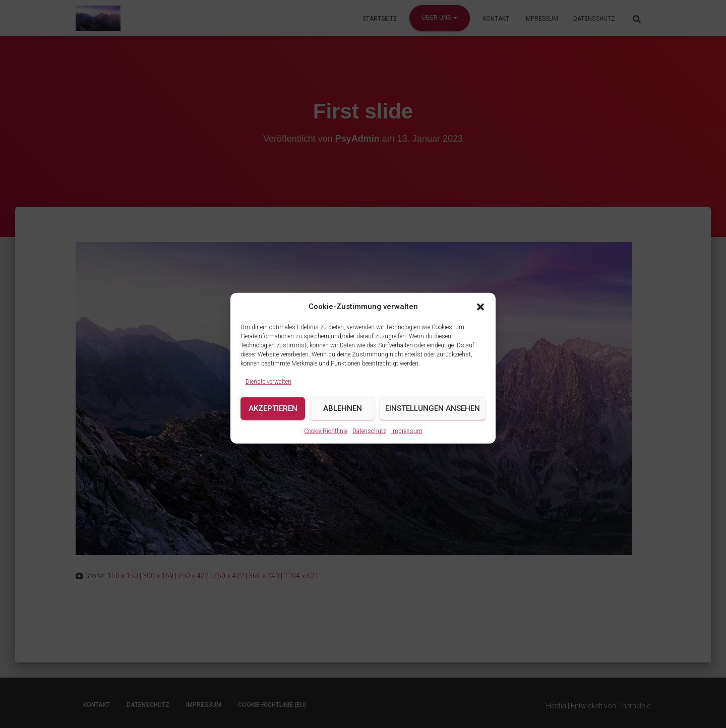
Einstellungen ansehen (433, 419)
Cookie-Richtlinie (326, 442)
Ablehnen (343, 419)
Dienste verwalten (268, 392)
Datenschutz (369, 442)
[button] (480, 317)
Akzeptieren (273, 419)
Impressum (407, 442)
